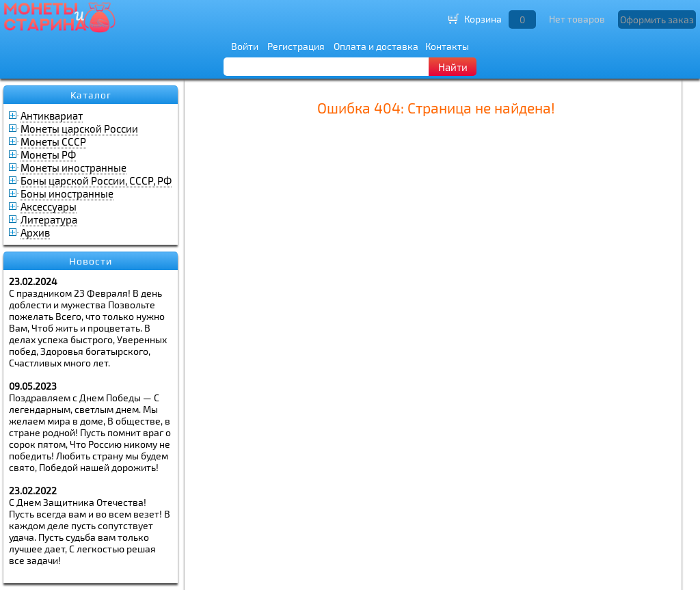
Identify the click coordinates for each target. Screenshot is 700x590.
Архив (35, 232)
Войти (245, 46)
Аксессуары (49, 206)
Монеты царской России (79, 129)
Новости (91, 261)
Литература (49, 219)
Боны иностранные (67, 193)
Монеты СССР (53, 142)
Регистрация (296, 46)
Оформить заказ (657, 19)
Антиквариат (52, 116)
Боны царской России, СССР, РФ (96, 180)
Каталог (91, 95)
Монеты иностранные (73, 167)
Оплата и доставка (376, 46)
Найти (453, 67)
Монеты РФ (48, 155)
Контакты (447, 46)
